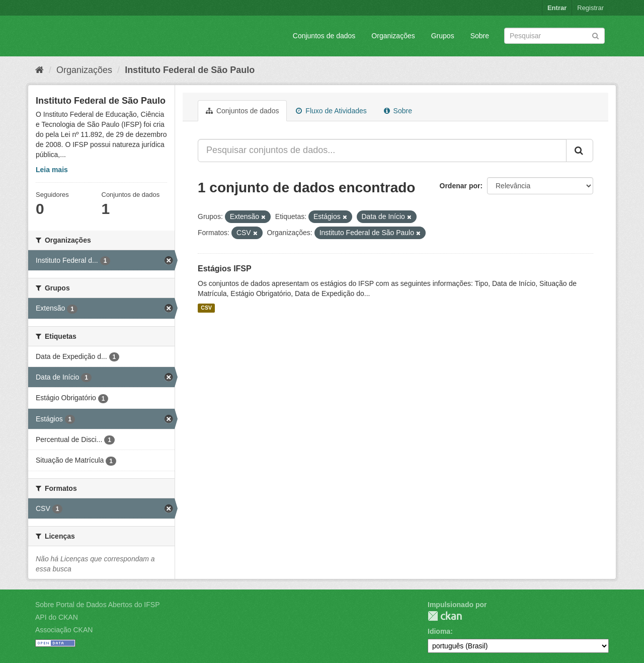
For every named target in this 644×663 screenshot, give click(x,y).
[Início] (39, 70)
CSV (206, 308)
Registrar (590, 8)
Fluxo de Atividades (331, 111)
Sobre (480, 36)
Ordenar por (460, 186)
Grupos (443, 36)
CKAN (445, 616)
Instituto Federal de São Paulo (190, 70)
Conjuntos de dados (324, 36)
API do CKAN (57, 617)
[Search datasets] (554, 36)
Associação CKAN (64, 630)
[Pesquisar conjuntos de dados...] (382, 151)
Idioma (439, 631)
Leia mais (52, 170)
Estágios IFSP (225, 269)
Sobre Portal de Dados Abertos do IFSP (97, 605)
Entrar (557, 8)
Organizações (393, 36)
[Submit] (595, 35)
